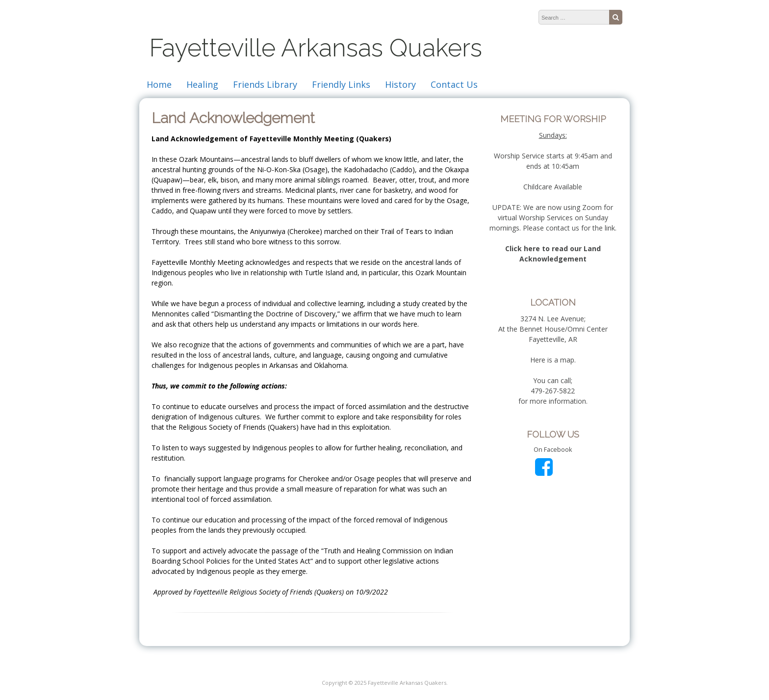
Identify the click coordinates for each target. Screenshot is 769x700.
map (567, 360)
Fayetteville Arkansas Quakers (316, 48)
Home (159, 84)
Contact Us (454, 84)
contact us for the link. (581, 228)
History (400, 84)
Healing (202, 84)
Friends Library (265, 84)
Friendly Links (341, 84)
